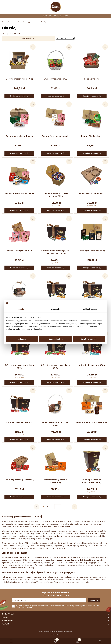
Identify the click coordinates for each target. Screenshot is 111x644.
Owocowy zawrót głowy (55, 79)
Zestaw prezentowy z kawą (92, 251)
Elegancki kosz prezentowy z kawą (55, 424)
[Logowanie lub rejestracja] (100, 641)
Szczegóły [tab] (55, 309)
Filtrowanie (28, 38)
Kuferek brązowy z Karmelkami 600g (55, 367)
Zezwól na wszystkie (89, 339)
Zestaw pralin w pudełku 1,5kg (92, 193)
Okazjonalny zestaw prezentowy (92, 422)
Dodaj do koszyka (19, 96)
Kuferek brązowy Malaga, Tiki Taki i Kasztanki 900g (55, 252)
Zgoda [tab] (21, 309)
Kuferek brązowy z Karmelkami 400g (19, 367)
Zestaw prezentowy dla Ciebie (19, 193)
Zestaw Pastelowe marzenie (55, 136)
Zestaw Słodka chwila (92, 136)
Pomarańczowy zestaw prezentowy (55, 481)
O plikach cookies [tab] (90, 309)
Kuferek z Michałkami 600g (19, 422)
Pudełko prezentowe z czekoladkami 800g (92, 481)
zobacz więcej (26, 608)
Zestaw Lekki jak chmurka (19, 251)
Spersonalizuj (56, 339)
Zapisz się (94, 600)
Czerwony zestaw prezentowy (19, 480)
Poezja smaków (92, 79)
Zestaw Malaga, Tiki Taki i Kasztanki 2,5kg (55, 195)
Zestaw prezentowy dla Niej (19, 79)
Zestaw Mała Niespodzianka (19, 136)
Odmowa (22, 339)
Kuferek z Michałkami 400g (92, 365)
